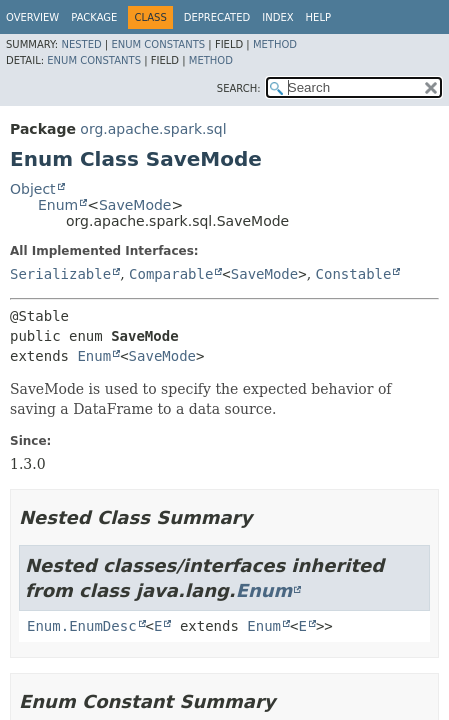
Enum (58, 205)
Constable (354, 274)
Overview (32, 17)
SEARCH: (239, 88)
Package (94, 17)
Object (33, 189)
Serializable (60, 274)
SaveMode (135, 205)
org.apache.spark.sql (153, 129)
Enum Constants (158, 44)
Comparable (171, 274)
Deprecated (217, 17)
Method (275, 44)
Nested (81, 44)
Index (277, 17)
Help (318, 17)
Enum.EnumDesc (82, 626)
